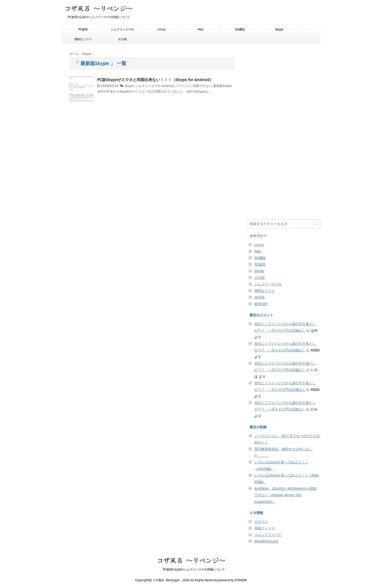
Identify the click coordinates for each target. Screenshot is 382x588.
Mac (201, 29)
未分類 (259, 297)
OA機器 (240, 29)
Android (168, 86)
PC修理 (83, 29)
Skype (279, 29)
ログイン (261, 522)
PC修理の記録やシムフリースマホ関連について (191, 569)
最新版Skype (223, 86)
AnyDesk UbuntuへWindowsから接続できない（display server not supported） (286, 495)
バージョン (183, 86)
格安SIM (261, 304)
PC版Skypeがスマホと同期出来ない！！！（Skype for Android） (155, 80)
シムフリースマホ (122, 29)
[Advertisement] (284, 131)
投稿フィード (265, 528)
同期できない (202, 86)
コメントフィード (268, 535)
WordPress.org (266, 541)
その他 (122, 39)
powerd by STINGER (233, 580)
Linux (161, 29)
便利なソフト (83, 39)
